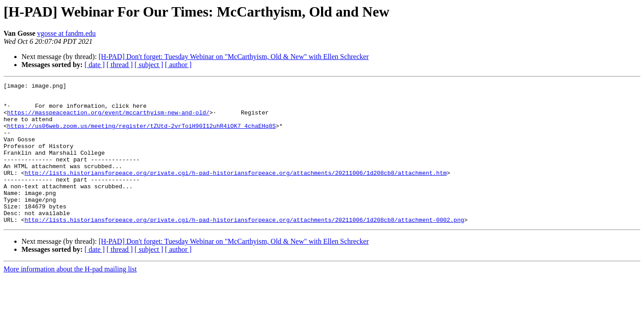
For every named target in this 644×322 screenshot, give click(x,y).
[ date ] (95, 65)
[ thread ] (120, 65)
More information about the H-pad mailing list (70, 297)
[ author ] (178, 65)
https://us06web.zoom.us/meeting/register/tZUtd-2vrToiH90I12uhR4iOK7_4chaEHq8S (142, 135)
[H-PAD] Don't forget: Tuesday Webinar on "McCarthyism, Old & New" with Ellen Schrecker (233, 57)
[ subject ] (149, 65)
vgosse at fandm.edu (66, 33)
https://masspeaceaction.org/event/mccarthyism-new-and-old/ (108, 119)
